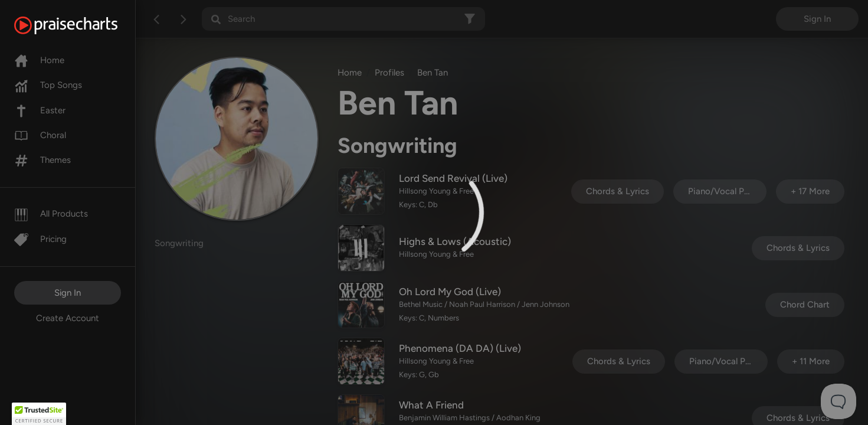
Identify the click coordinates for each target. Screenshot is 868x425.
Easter (40, 110)
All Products (51, 214)
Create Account (68, 318)
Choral (40, 135)
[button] (39, 414)
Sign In (68, 293)
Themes (42, 160)
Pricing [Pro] (40, 239)
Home (39, 60)
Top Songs (48, 85)
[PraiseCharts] (81, 25)
